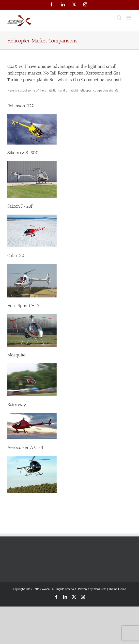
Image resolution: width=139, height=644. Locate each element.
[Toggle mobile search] (119, 18)
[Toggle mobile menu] (129, 18)
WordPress (100, 589)
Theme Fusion (117, 589)
